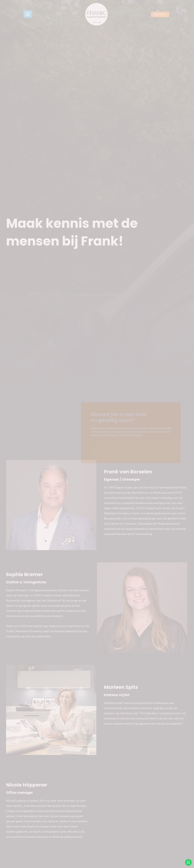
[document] (97, 434)
